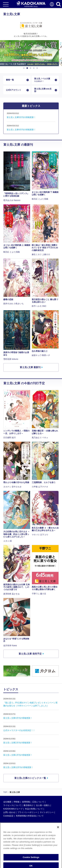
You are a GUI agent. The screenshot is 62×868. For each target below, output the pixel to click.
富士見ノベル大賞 (44, 80)
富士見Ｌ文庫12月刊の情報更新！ (18, 767)
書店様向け (28, 805)
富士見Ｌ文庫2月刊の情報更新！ (18, 743)
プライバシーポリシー (27, 812)
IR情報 (17, 802)
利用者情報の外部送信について (30, 816)
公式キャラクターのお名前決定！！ (19, 730)
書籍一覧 (10, 80)
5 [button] (38, 68)
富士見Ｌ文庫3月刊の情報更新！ (18, 718)
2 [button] (28, 68)
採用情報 (26, 802)
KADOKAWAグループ (13, 809)
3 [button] (31, 68)
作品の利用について (34, 809)
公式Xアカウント (14, 90)
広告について (38, 802)
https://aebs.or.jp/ (11, 854)
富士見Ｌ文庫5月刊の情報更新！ (21, 117)
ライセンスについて (12, 805)
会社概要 (7, 802)
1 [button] (24, 68)
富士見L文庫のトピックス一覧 (30, 778)
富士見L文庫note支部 (43, 90)
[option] (31, 53)
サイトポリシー (47, 812)
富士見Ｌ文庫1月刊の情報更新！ (18, 755)
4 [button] (34, 68)
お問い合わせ (9, 812)
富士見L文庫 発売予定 (30, 654)
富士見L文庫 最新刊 (30, 367)
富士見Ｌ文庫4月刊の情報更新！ (21, 130)
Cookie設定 (8, 816)
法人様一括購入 (43, 805)
